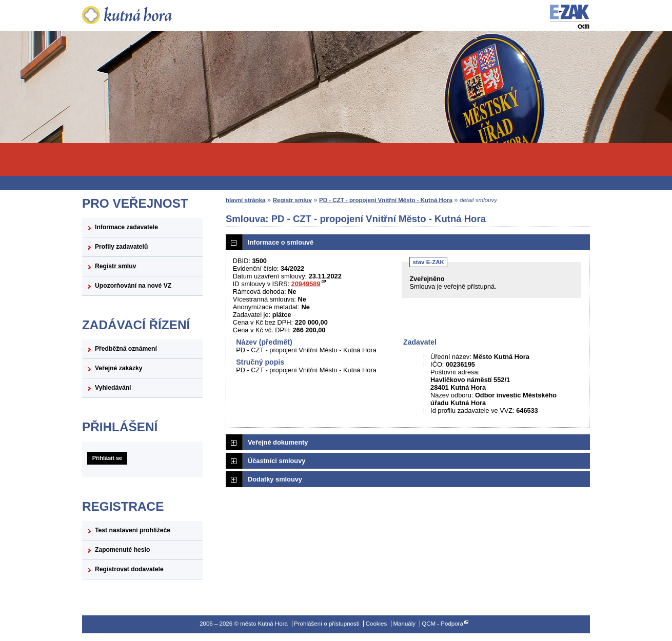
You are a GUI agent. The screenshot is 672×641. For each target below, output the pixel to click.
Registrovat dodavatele (129, 569)
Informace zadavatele (126, 227)
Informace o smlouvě (281, 242)
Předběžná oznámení (126, 349)
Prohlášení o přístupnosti (327, 624)
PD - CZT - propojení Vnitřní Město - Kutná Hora (386, 200)
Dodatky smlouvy (275, 479)
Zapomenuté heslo (122, 550)
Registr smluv (115, 266)
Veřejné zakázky (119, 368)
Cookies (377, 624)
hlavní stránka (245, 200)
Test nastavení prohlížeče (133, 530)
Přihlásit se (107, 458)
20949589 (306, 284)
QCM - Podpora (442, 624)
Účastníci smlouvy (276, 461)
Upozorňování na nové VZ (133, 286)
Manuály (404, 624)
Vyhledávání (113, 388)
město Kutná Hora (142, 15)
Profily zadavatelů (121, 247)
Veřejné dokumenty (278, 442)
